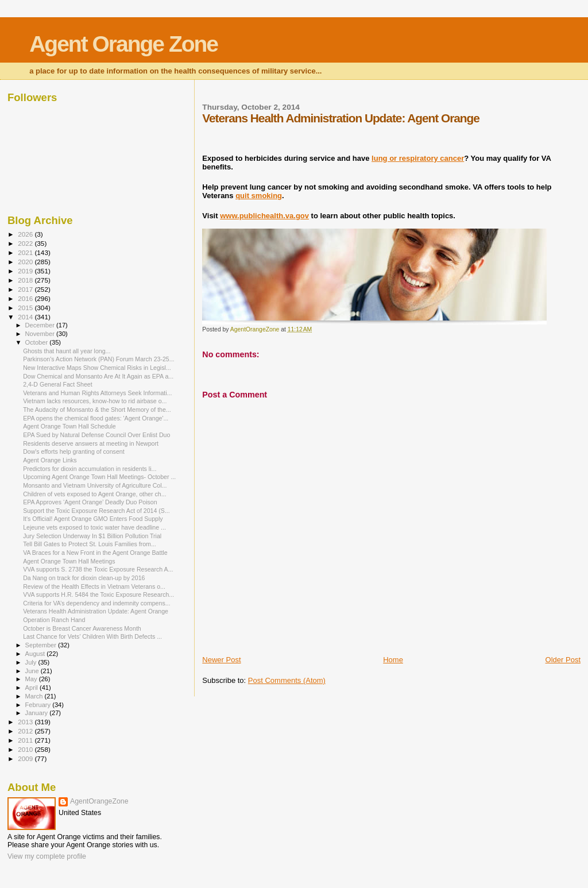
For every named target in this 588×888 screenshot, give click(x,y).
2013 (26, 722)
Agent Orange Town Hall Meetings (69, 561)
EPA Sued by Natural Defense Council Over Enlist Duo (96, 435)
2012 (26, 731)
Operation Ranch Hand (54, 620)
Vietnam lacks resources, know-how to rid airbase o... (95, 401)
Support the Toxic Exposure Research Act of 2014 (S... (96, 511)
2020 (26, 262)
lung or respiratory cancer (418, 158)
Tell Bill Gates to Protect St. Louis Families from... (90, 544)
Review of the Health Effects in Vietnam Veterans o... (94, 586)
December (41, 325)
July (32, 662)
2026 (26, 234)
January (38, 713)
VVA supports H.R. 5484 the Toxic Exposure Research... (98, 594)
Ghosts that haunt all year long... (67, 351)
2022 (26, 243)
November (41, 334)
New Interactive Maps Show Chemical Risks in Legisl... (97, 368)
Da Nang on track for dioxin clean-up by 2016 (84, 578)
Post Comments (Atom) (287, 680)
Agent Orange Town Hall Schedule (69, 426)
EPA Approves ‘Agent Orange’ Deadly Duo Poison (90, 502)
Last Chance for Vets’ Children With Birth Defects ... (92, 636)
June (33, 671)
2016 (26, 298)
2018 (26, 280)
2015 (26, 308)
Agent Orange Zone (123, 44)
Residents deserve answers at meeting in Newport (91, 443)
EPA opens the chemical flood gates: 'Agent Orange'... (96, 418)
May (32, 679)
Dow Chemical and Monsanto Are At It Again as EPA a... (98, 376)
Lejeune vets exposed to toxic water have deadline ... (94, 527)
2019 (26, 271)
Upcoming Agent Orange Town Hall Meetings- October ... (99, 477)
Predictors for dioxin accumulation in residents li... (90, 469)
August (36, 654)
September (42, 645)
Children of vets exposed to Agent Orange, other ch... (94, 494)
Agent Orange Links (50, 460)
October (38, 342)
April (32, 688)
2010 (26, 749)
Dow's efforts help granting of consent (73, 451)
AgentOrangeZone (99, 801)
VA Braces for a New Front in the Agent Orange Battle (95, 553)
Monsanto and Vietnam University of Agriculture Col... (95, 485)
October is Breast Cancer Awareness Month (82, 628)
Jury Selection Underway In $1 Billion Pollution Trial (92, 536)
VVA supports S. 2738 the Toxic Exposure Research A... (98, 569)
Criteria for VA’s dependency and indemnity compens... (96, 603)
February (39, 705)
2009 (26, 758)
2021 (26, 252)
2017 (26, 289)
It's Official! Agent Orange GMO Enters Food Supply (93, 519)
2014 (26, 317)
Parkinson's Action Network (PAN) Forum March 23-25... (98, 359)
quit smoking (259, 196)
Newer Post (221, 660)
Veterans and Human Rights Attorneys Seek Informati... (97, 393)
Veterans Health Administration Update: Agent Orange (96, 611)
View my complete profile (47, 856)
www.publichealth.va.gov (264, 216)
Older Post (563, 660)
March (35, 696)
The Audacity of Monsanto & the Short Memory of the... (97, 410)
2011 (26, 740)
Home (393, 660)
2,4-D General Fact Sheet (58, 384)
